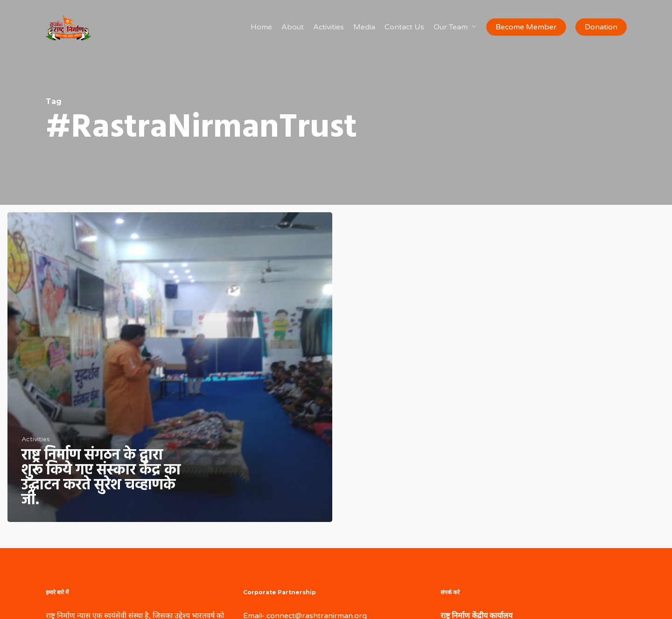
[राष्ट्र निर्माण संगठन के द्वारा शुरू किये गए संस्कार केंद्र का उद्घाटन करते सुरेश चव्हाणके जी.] (170, 367)
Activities (36, 439)
